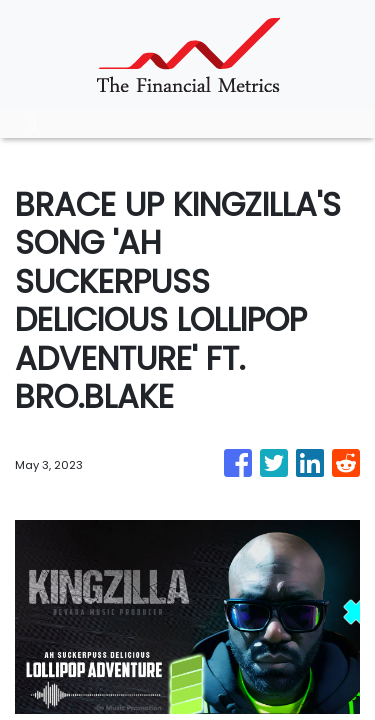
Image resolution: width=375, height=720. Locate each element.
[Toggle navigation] (32, 123)
